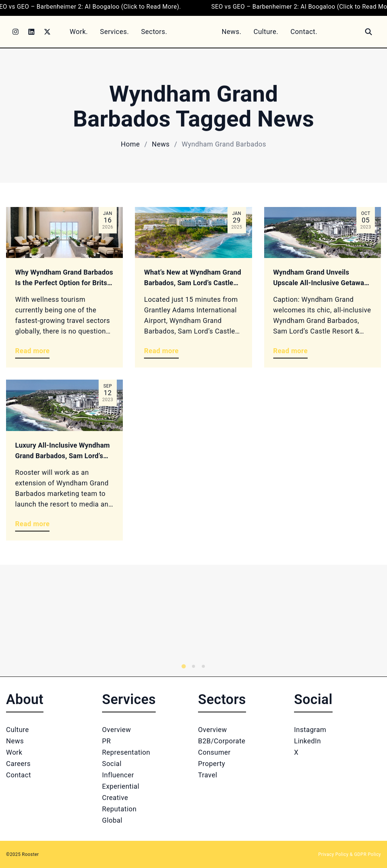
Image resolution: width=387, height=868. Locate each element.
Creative (115, 798)
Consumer (214, 752)
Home (130, 144)
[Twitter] (47, 32)
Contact (19, 775)
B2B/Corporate (222, 741)
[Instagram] (15, 32)
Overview (117, 730)
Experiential (121, 786)
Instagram (310, 730)
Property (212, 764)
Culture (17, 730)
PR (106, 741)
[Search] (368, 32)
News (161, 144)
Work (14, 752)
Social (112, 764)
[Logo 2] (275, 621)
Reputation (119, 809)
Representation (126, 752)
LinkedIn (307, 741)
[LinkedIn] (31, 32)
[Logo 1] (85, 621)
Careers (18, 764)
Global (112, 820)
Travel (208, 775)
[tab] (183, 666)
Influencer (118, 775)
